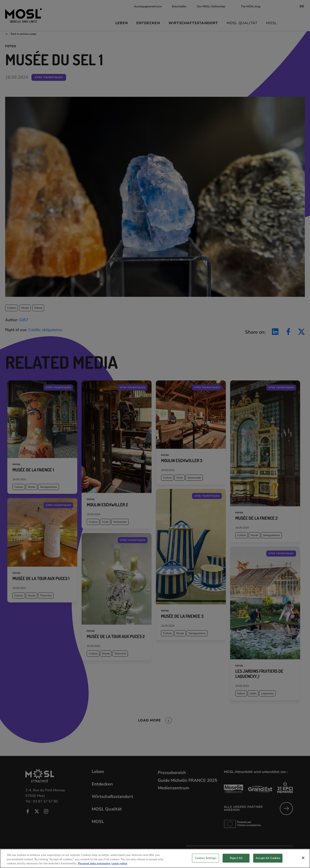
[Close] (303, 862)
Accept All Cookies (268, 862)
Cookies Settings (206, 862)
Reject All (236, 862)
